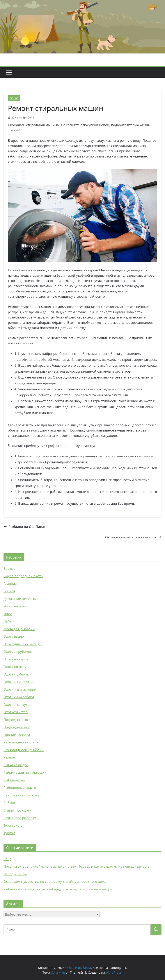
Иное (8, 614)
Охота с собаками (18, 674)
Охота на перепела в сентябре (133, 537)
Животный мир (16, 606)
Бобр (7, 859)
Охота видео (14, 636)
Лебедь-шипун (15, 874)
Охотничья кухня (18, 704)
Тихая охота (13, 825)
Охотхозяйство (16, 712)
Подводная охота (17, 720)
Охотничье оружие (19, 682)
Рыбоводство (14, 780)
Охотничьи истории (20, 689)
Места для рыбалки (19, 629)
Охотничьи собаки (19, 697)
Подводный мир (17, 727)
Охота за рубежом (18, 651)
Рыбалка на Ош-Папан (25, 527)
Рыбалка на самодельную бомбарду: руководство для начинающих (58, 889)
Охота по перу (15, 667)
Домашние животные (21, 599)
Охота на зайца (16, 659)
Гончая (9, 591)
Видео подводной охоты (23, 576)
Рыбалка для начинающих (25, 772)
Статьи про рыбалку (20, 818)
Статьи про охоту (17, 810)
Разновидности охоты (21, 742)
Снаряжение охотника (21, 795)
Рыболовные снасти (20, 787)
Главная (10, 584)
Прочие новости (17, 735)
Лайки (9, 621)
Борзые (9, 568)
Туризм (9, 833)
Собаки (9, 803)
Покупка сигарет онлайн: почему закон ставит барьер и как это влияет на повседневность (76, 866)
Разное (14, 98)
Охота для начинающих (23, 644)
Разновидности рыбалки (24, 750)
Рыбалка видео (16, 765)
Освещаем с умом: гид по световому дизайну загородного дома (55, 881)
